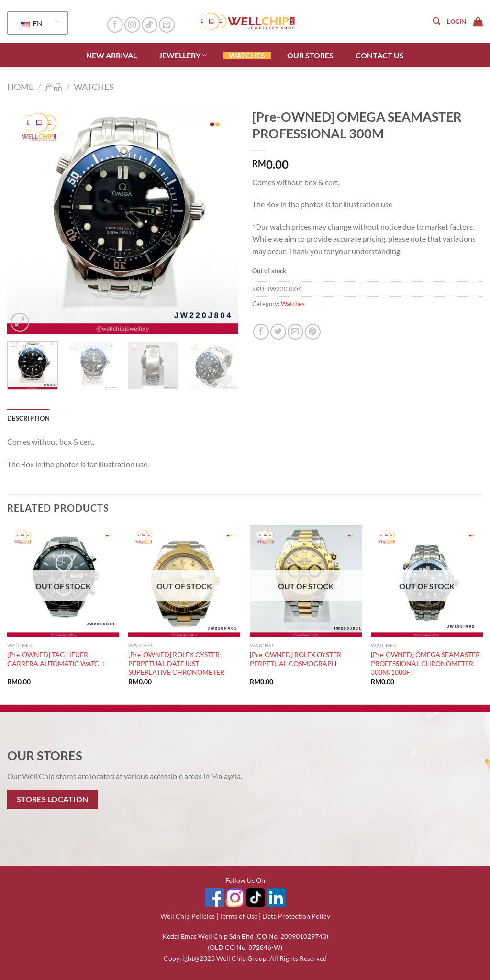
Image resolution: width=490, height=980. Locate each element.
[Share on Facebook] (261, 332)
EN (32, 23)
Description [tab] (28, 418)
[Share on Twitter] (278, 332)
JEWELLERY (183, 55)
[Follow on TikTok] (150, 25)
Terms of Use (239, 916)
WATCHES (247, 56)
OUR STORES (310, 56)
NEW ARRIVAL (111, 56)
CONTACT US (380, 56)
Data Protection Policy (296, 916)
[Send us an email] (167, 25)
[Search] (436, 21)
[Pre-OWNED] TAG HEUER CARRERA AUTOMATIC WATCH (56, 659)
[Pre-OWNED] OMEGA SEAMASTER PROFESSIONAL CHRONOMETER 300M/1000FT (425, 663)
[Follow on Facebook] (115, 25)
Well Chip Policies (188, 916)
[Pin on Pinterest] (313, 332)
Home (20, 87)
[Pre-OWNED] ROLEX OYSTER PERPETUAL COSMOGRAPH (295, 659)
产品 (54, 87)
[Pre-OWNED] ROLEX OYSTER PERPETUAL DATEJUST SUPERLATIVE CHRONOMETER (176, 663)
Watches (94, 87)
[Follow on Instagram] (132, 25)
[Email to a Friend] (295, 332)
